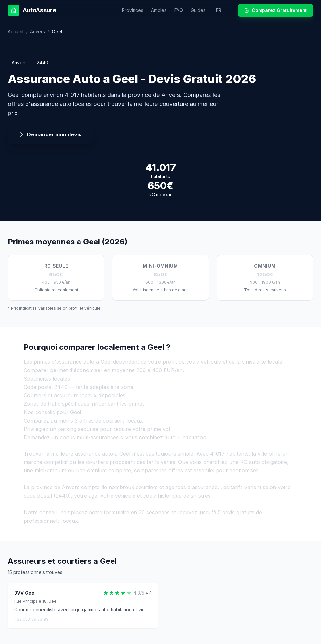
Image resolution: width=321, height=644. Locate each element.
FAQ (179, 10)
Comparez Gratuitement (275, 10)
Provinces (133, 10)
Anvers (37, 32)
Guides (198, 10)
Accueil (16, 32)
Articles (159, 10)
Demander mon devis (50, 134)
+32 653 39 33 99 (31, 619)
